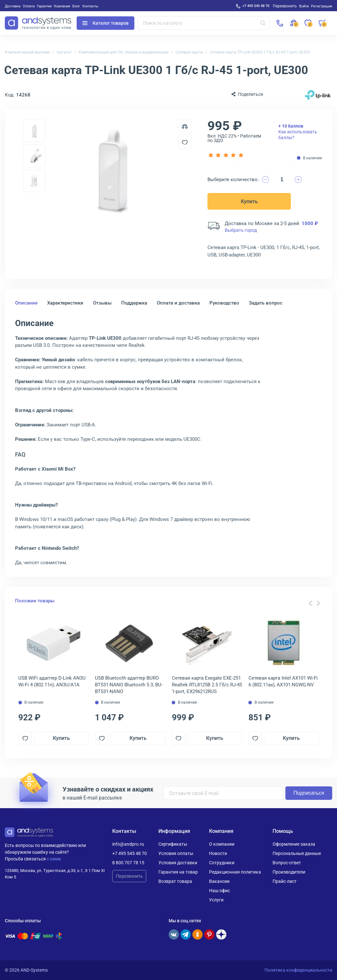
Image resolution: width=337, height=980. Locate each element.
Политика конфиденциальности (298, 970)
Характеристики (65, 303)
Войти (304, 6)
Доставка (13, 6)
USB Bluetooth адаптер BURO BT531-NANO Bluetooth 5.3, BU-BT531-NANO (129, 685)
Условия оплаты (176, 853)
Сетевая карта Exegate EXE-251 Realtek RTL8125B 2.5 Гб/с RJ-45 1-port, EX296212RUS (207, 685)
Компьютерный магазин (27, 52)
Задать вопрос (266, 303)
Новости (218, 853)
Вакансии (219, 881)
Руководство (224, 303)
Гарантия (44, 6)
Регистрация (322, 6)
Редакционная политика (235, 872)
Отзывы (102, 303)
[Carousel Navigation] (314, 603)
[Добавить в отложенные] (185, 142)
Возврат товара (175, 881)
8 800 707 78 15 (128, 863)
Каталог (64, 52)
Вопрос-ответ (287, 863)
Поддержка (134, 303)
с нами (54, 859)
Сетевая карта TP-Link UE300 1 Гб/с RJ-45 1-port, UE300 (260, 52)
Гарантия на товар (178, 872)
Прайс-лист (285, 881)
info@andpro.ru (128, 844)
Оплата (29, 6)
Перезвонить (129, 876)
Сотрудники (222, 863)
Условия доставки (178, 863)
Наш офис (219, 891)
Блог (76, 6)
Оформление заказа (294, 844)
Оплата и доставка (178, 303)
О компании (222, 844)
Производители (289, 872)
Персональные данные (297, 853)
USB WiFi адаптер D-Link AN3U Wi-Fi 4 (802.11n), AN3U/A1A (52, 681)
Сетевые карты (189, 52)
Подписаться (309, 793)
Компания (62, 6)
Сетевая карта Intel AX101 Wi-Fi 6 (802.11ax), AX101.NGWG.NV (283, 681)
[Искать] (263, 23)
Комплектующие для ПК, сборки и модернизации (124, 52)
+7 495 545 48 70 (256, 6)
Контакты (90, 6)
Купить (249, 201)
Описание (26, 303)
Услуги (216, 900)
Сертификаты (173, 844)
